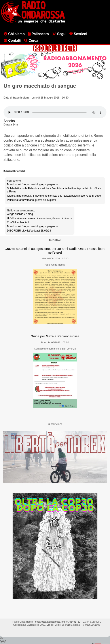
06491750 (75, 622)
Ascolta (9, 121)
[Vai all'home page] (33, 22)
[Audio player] (55, 112)
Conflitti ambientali (18, 222)
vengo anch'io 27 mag (20, 214)
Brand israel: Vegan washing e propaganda (32, 184)
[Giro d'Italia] (19, 171)
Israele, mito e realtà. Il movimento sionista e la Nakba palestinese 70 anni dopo (54, 196)
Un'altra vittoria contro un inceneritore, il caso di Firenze (40, 218)
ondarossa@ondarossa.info (50, 622)
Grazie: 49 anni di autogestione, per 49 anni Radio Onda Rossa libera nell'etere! (55, 251)
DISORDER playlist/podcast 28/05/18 (29, 231)
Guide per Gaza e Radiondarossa (55, 336)
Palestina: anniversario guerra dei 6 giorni (31, 200)
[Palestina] (9, 171)
